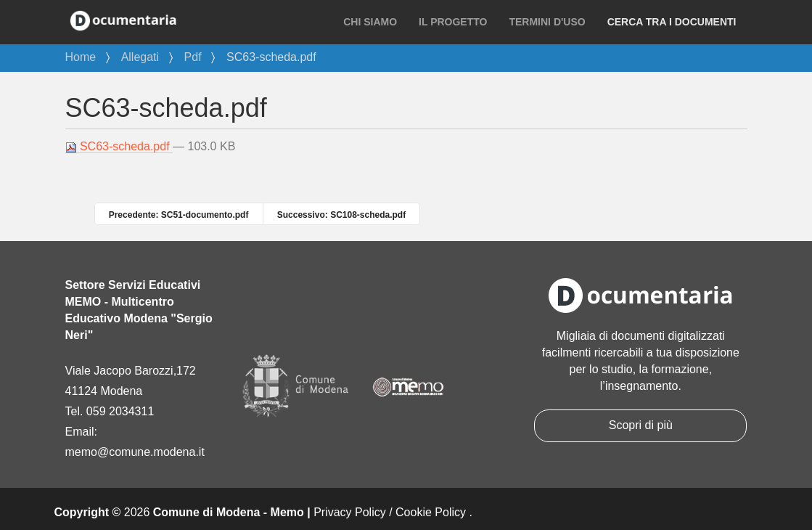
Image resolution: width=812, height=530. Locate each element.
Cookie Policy (431, 512)
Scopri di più (641, 425)
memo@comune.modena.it (135, 452)
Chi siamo (370, 22)
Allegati (140, 57)
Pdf (193, 57)
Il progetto (453, 22)
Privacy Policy (350, 512)
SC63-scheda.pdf (119, 147)
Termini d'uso (547, 22)
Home (81, 57)
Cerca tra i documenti (672, 22)
